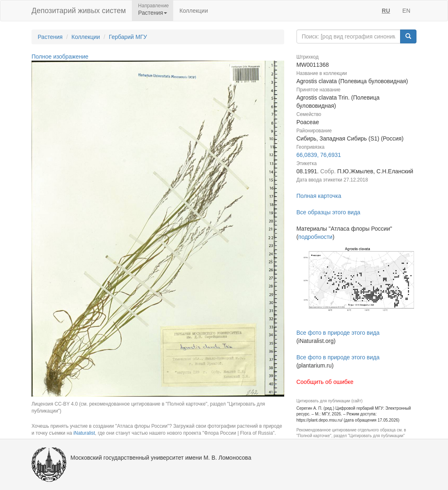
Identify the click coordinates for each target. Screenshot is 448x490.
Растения (50, 37)
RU (386, 11)
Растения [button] (153, 13)
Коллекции (194, 11)
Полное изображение (60, 57)
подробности (315, 237)
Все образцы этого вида (328, 212)
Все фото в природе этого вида (338, 333)
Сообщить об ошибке (325, 382)
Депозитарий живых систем (79, 11)
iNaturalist (84, 433)
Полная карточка (319, 196)
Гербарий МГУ (128, 37)
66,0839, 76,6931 (319, 155)
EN (406, 11)
